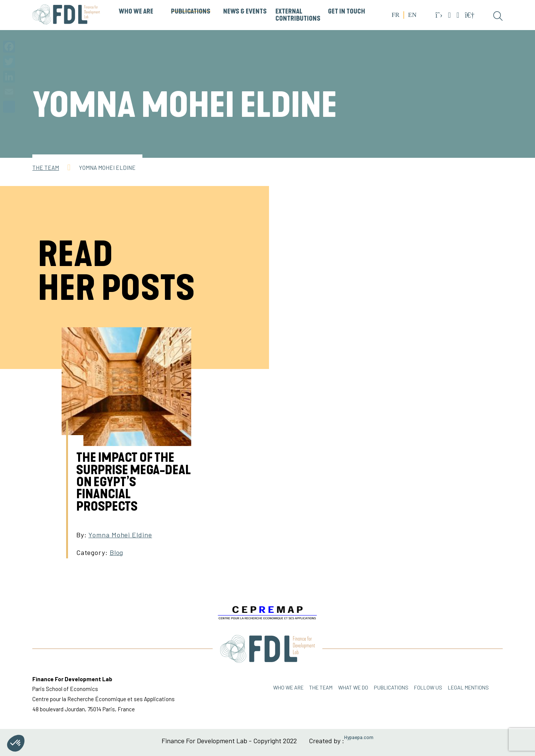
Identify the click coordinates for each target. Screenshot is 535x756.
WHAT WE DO (353, 687)
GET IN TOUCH (347, 12)
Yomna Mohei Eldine (120, 535)
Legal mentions (468, 687)
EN (412, 15)
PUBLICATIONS (191, 12)
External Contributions (298, 15)
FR (395, 15)
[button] (16, 743)
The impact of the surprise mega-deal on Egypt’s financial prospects (134, 482)
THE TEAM (321, 687)
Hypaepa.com (359, 737)
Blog (117, 552)
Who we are (288, 687)
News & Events (245, 12)
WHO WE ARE (136, 12)
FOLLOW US (428, 687)
